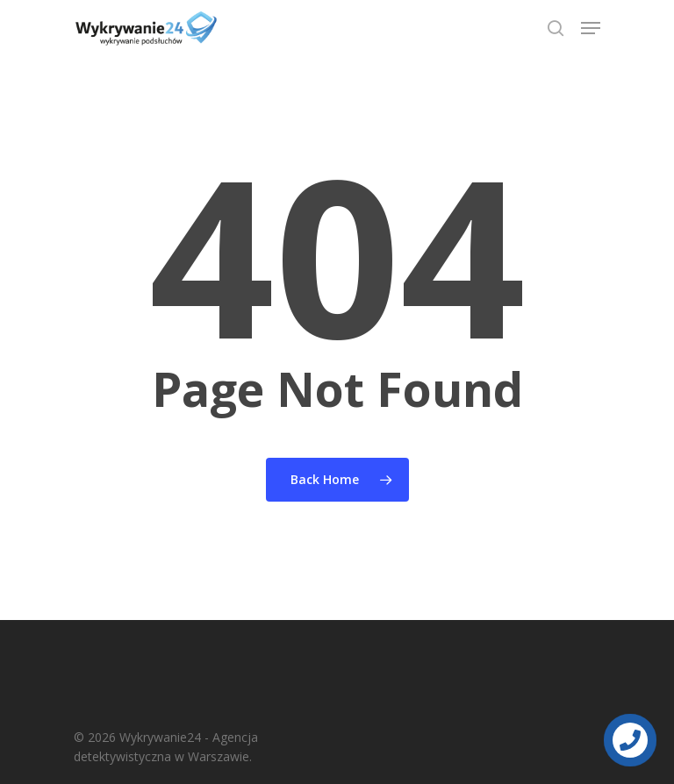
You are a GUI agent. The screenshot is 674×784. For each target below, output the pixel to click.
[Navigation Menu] (591, 28)
